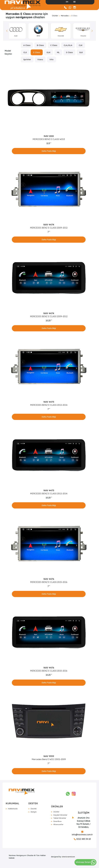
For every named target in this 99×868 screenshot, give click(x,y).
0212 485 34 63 (82, 839)
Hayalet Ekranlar (60, 815)
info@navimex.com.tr (82, 833)
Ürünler (55, 16)
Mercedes (65, 16)
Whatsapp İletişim (86, 862)
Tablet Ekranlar (60, 818)
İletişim (34, 812)
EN (67, 2)
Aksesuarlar (58, 824)
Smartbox (57, 821)
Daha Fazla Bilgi (49, 151)
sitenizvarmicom (68, 857)
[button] (92, 31)
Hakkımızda (13, 809)
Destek (34, 809)
